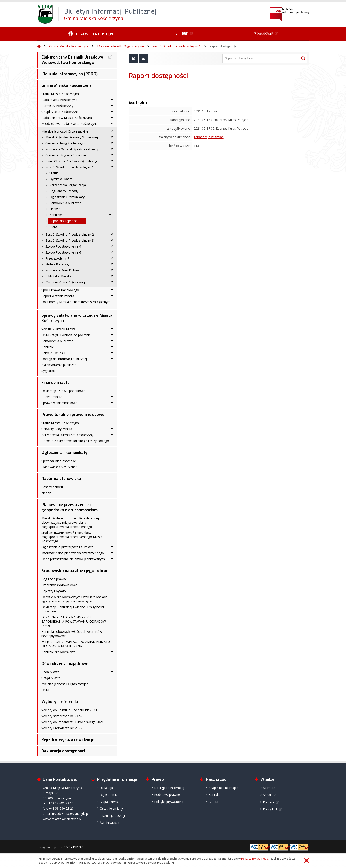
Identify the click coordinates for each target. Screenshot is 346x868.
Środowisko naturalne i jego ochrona (76, 571)
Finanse (55, 209)
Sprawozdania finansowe (59, 403)
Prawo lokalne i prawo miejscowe (73, 415)
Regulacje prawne (54, 579)
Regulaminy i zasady (64, 191)
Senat (267, 795)
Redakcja (106, 788)
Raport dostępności (223, 46)
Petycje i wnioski (53, 353)
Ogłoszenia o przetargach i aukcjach (67, 547)
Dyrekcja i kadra (61, 179)
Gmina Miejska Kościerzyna (69, 46)
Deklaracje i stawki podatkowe (63, 391)
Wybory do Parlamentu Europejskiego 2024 (72, 722)
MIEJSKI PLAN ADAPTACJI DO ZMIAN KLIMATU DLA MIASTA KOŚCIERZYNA (76, 644)
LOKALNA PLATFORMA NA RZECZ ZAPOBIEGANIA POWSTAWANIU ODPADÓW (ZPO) (74, 621)
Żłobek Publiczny (57, 264)
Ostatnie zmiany (111, 808)
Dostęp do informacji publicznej (64, 359)
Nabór (46, 493)
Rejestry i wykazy (54, 591)
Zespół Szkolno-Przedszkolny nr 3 (70, 240)
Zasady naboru (52, 487)
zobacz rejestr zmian (209, 137)
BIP (211, 802)
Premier (269, 802)
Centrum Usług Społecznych (66, 143)
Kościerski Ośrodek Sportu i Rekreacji (72, 149)
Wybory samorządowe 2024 (62, 716)
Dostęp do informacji (169, 788)
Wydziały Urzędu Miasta (59, 329)
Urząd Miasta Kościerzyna (60, 112)
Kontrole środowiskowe (58, 652)
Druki (45, 690)
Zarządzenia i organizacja (68, 185)
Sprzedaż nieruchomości (59, 461)
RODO (54, 227)
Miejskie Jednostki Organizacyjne (120, 46)
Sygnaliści (48, 371)
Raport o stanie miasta (58, 296)
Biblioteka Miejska (58, 276)
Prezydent (270, 809)
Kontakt (214, 795)
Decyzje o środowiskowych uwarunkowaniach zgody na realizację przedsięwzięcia (74, 599)
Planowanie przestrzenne (59, 467)
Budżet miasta (52, 397)
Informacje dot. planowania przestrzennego (73, 553)
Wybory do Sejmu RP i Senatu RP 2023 (69, 710)
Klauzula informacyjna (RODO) (70, 74)
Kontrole (56, 215)
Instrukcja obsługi (112, 816)
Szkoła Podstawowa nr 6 (63, 252)
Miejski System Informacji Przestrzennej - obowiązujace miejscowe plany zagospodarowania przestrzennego (71, 522)
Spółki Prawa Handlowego (60, 290)
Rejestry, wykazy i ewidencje (68, 740)
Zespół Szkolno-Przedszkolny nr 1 (177, 46)
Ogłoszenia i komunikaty (67, 197)
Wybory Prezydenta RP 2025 (62, 728)
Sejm (267, 788)
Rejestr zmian (110, 795)
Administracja (109, 822)
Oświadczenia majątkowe (65, 664)
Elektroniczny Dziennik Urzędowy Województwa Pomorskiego (72, 60)
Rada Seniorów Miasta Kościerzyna (67, 118)
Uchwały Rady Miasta (57, 429)
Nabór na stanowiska (61, 479)
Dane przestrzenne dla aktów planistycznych (73, 559)
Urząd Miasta (51, 678)
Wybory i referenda (60, 702)
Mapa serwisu (110, 802)
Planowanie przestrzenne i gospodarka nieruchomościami (70, 507)
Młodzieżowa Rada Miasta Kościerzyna (70, 124)
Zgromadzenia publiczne (59, 365)
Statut (54, 173)
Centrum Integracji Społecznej (67, 155)
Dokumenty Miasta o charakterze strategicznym (76, 302)
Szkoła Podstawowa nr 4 (63, 246)
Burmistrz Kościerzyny (57, 106)
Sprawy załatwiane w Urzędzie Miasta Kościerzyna (77, 318)
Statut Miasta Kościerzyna (60, 94)
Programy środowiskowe (59, 585)
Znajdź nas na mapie (223, 788)
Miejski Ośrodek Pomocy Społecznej (72, 137)
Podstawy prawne (167, 795)
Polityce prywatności (255, 859)
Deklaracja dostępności (63, 751)
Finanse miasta (55, 383)
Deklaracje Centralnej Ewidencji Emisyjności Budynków (73, 609)
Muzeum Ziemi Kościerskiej (65, 282)
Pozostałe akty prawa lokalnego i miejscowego (75, 441)
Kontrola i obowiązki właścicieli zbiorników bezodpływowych (72, 634)
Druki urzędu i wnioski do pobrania (66, 335)
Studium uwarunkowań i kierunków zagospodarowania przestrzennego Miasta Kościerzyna (72, 537)
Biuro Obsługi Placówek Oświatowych (72, 161)
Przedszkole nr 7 (57, 258)
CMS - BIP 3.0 (73, 847)
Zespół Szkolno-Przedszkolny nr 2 (70, 234)
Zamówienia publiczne (65, 203)
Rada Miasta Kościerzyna (59, 100)
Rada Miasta (50, 672)
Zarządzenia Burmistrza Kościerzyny (67, 435)
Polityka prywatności (169, 802)
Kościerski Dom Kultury (62, 270)
